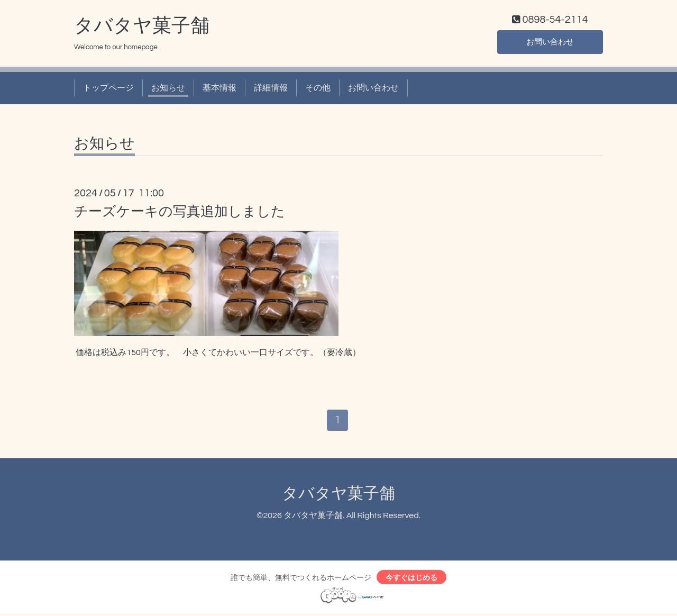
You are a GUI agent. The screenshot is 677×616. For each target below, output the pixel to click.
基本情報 (219, 89)
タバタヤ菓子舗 (142, 27)
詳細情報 (271, 89)
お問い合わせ (550, 42)
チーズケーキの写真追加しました (180, 213)
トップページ (108, 89)
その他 (318, 89)
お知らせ (168, 89)
